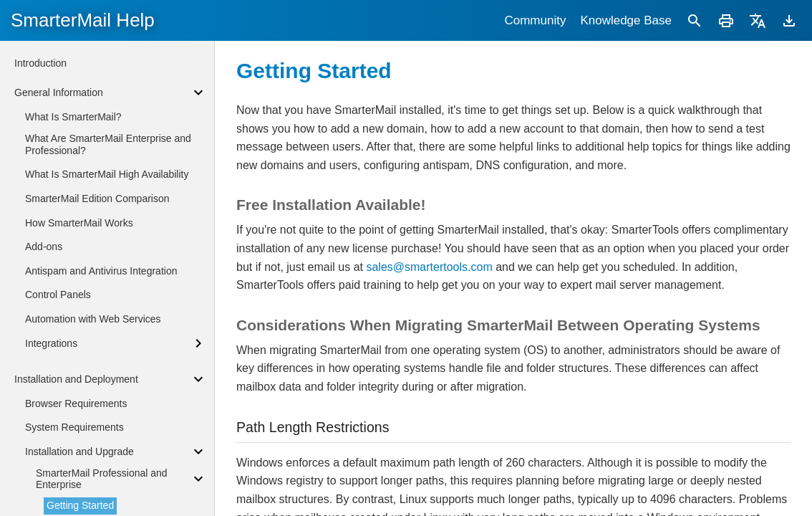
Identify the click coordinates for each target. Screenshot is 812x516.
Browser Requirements (76, 403)
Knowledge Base (626, 20)
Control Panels (58, 295)
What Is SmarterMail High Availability (107, 174)
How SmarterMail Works (79, 223)
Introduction (40, 63)
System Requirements (74, 427)
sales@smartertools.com (429, 267)
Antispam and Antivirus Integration (101, 271)
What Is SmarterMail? (73, 117)
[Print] (726, 20)
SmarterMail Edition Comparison (97, 199)
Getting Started (80, 505)
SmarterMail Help (83, 20)
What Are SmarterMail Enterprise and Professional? (108, 144)
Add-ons (44, 247)
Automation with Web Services (93, 319)
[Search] (695, 20)
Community (535, 20)
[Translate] (758, 20)
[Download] (789, 20)
